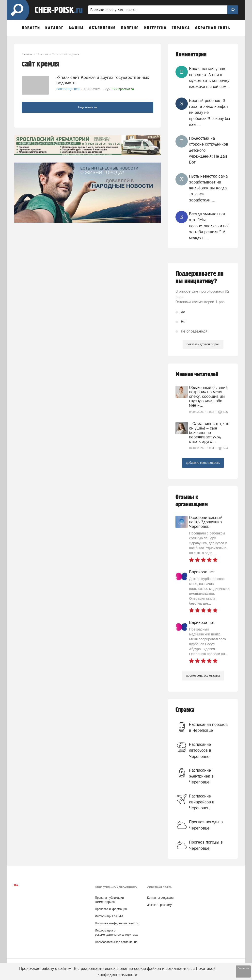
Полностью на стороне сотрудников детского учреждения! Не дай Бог (209, 150)
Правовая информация (111, 909)
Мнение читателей (197, 374)
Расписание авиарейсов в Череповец (202, 802)
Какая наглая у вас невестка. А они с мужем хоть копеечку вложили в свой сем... (210, 78)
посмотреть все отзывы (203, 675)
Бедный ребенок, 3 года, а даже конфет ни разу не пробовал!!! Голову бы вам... (210, 112)
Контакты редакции (160, 898)
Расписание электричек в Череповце (201, 776)
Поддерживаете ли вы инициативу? (199, 278)
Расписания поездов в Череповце (208, 727)
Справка (185, 710)
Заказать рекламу (159, 905)
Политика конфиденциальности (117, 923)
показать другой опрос (203, 344)
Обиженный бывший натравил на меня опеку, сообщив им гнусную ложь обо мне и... (208, 396)
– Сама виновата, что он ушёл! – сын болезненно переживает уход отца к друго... (209, 432)
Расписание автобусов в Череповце (200, 750)
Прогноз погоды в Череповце (206, 825)
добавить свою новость (203, 463)
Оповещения (68, 89)
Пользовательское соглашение (116, 942)
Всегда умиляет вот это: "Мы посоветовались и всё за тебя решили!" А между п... (209, 226)
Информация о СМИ (109, 916)
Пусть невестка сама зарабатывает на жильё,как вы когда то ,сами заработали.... (208, 188)
